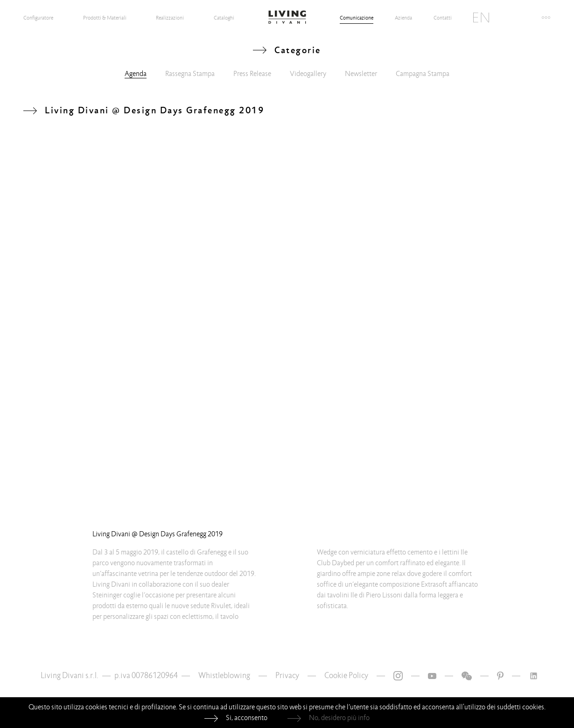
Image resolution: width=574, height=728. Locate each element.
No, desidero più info (339, 718)
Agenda (136, 74)
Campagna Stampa (423, 74)
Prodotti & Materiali (105, 18)
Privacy (287, 676)
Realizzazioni (170, 18)
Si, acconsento (247, 718)
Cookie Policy (346, 676)
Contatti (443, 18)
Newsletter (361, 74)
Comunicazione (357, 18)
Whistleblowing (224, 676)
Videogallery (308, 74)
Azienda (403, 18)
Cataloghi (224, 18)
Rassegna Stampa (190, 74)
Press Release (252, 74)
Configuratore (38, 18)
